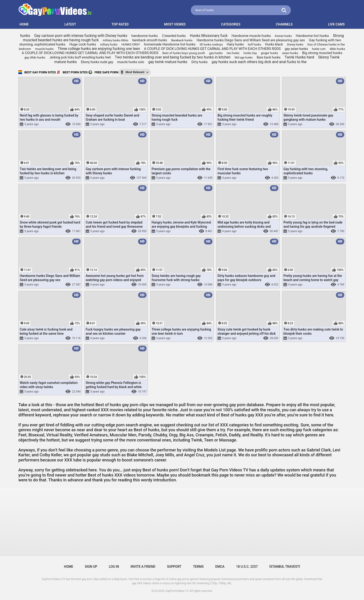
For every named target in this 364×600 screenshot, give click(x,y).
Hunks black (274, 44)
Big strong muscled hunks (322, 53)
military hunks (109, 45)
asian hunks (290, 53)
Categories (231, 24)
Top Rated (120, 24)
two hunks (233, 53)
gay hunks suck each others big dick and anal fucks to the (259, 62)
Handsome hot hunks (312, 36)
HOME (24, 24)
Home (69, 567)
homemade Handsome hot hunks (170, 44)
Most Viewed (175, 24)
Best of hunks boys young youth (184, 53)
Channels (284, 24)
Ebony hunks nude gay (97, 62)
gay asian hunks (296, 49)
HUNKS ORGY (131, 44)
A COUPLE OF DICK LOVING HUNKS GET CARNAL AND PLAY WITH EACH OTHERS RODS (212, 49)
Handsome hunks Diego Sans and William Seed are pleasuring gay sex (251, 40)
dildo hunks (337, 49)
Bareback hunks (182, 40)
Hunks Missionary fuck (209, 36)
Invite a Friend (143, 567)
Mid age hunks (244, 58)
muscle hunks (44, 49)
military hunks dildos (116, 40)
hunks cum (319, 49)
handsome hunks (145, 36)
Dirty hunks (199, 62)
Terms (198, 567)
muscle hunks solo (131, 62)
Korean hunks (283, 36)
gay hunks (216, 53)
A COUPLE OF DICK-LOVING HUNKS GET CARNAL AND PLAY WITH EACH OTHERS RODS (90, 53)
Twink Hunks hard (299, 57)
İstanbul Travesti (285, 567)
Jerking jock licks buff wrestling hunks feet (80, 57)
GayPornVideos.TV (177, 591)
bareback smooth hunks (150, 40)
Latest (70, 24)
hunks (25, 36)
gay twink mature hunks (168, 62)
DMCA (220, 567)
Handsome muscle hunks (251, 36)
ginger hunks (270, 53)
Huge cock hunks (83, 44)
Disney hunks (295, 45)
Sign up (91, 567)
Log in (114, 567)
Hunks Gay (250, 53)
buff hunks (255, 45)
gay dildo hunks (35, 57)
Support (174, 567)
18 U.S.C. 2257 (247, 567)
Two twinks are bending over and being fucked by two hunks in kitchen (173, 57)
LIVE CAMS (336, 24)
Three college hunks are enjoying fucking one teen (99, 49)
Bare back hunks (269, 57)
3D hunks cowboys (211, 45)
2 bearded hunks (174, 36)
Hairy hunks (235, 44)
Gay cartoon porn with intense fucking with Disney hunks (81, 36)
